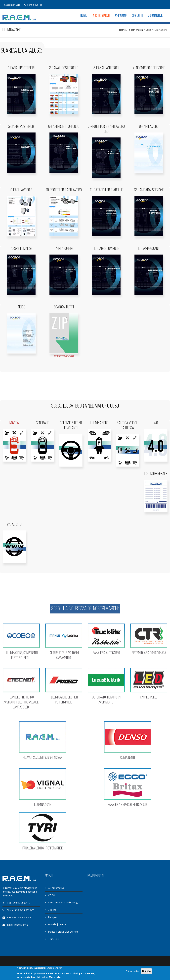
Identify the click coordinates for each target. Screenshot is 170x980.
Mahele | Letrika (56, 924)
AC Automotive (55, 888)
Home (84, 16)
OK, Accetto (132, 971)
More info (55, 977)
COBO (50, 895)
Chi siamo (121, 16)
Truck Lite (52, 939)
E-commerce (155, 16)
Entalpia (51, 917)
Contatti (137, 16)
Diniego (146, 971)
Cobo (148, 30)
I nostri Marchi (101, 16)
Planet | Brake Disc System (61, 932)
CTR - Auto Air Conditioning (61, 902)
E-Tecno (51, 910)
